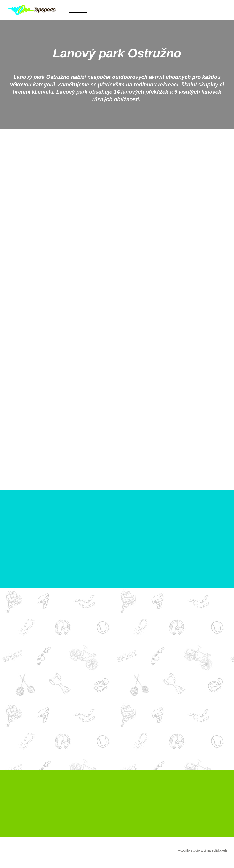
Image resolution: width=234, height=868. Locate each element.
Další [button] (160, 10)
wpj (203, 855)
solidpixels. (220, 855)
